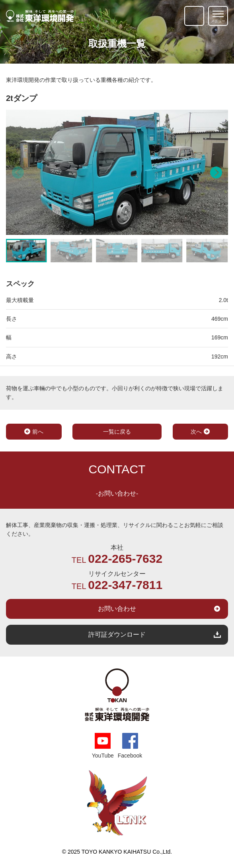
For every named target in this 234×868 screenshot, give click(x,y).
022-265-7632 (125, 559)
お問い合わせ (117, 609)
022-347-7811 (125, 585)
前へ (38, 432)
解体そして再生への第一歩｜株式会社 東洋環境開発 (40, 16)
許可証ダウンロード (117, 635)
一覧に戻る (117, 432)
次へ (196, 432)
